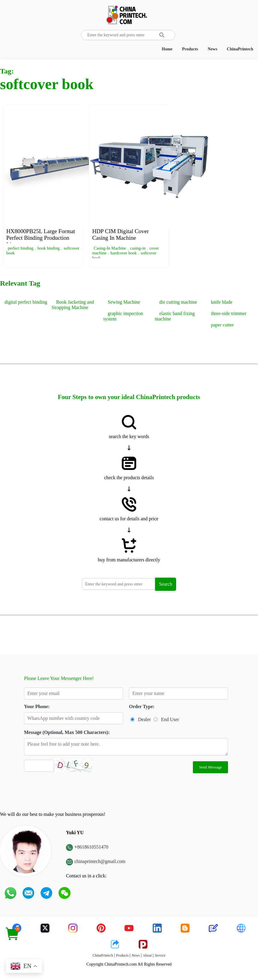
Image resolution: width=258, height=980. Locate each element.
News (212, 49)
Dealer (144, 719)
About (147, 955)
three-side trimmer (229, 313)
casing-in (138, 248)
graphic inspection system (123, 316)
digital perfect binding (26, 302)
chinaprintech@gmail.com (100, 861)
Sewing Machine (124, 302)
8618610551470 (93, 847)
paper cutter (222, 325)
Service (160, 955)
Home (167, 49)
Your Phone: (37, 706)
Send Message (210, 767)
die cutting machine (178, 302)
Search (166, 584)
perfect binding (21, 248)
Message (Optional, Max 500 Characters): (67, 732)
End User (170, 719)
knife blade (222, 302)
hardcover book (123, 253)
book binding (49, 248)
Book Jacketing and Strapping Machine (73, 305)
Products (190, 49)
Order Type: (142, 706)
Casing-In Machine (110, 248)
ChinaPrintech (240, 49)
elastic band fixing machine (175, 316)
